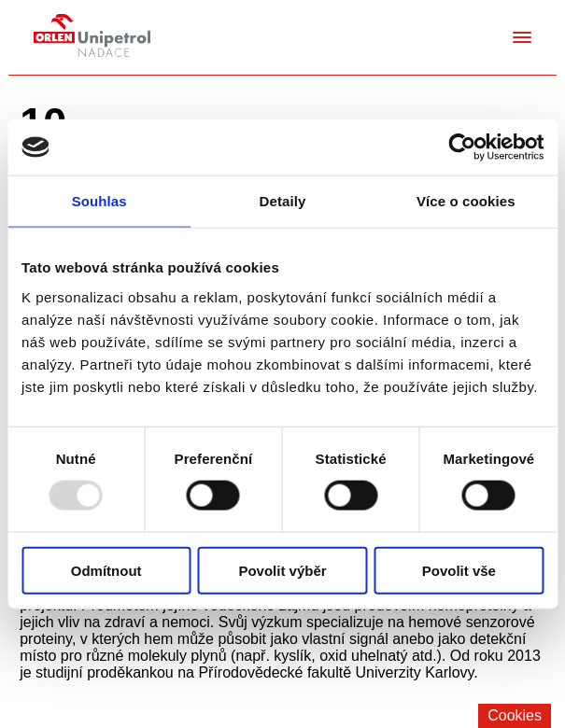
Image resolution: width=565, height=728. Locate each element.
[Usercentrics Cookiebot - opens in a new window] (462, 147)
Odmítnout (106, 570)
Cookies (515, 715)
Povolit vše (459, 570)
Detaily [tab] (283, 201)
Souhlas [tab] (99, 201)
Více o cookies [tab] (466, 201)
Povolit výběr (282, 570)
